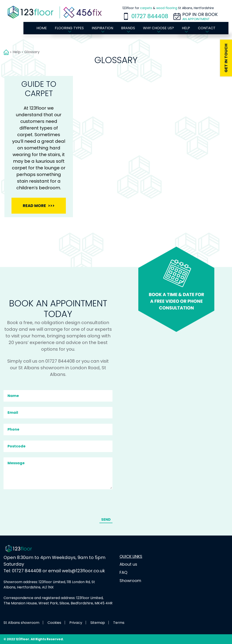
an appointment (196, 19)
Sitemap (98, 623)
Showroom (130, 581)
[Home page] (32, 12)
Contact (207, 28)
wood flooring (167, 8)
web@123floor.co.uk (83, 571)
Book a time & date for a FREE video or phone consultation (176, 289)
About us (128, 564)
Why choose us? (158, 28)
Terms (119, 623)
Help (186, 28)
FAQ (123, 572)
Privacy (76, 623)
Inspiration (102, 28)
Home (42, 28)
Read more (34, 206)
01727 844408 (150, 16)
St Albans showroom (21, 623)
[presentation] (38, 504)
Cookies (54, 623)
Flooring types (69, 28)
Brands (128, 28)
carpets (146, 8)
